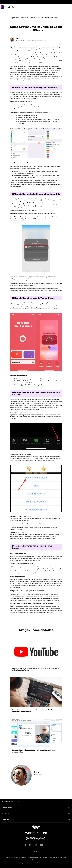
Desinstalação (36, 860)
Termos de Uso (47, 857)
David (18, 39)
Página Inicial (15, 18)
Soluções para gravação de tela (30, 17)
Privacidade (23, 857)
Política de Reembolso (60, 857)
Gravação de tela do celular (50, 17)
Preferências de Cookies (35, 857)
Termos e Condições (12, 857)
